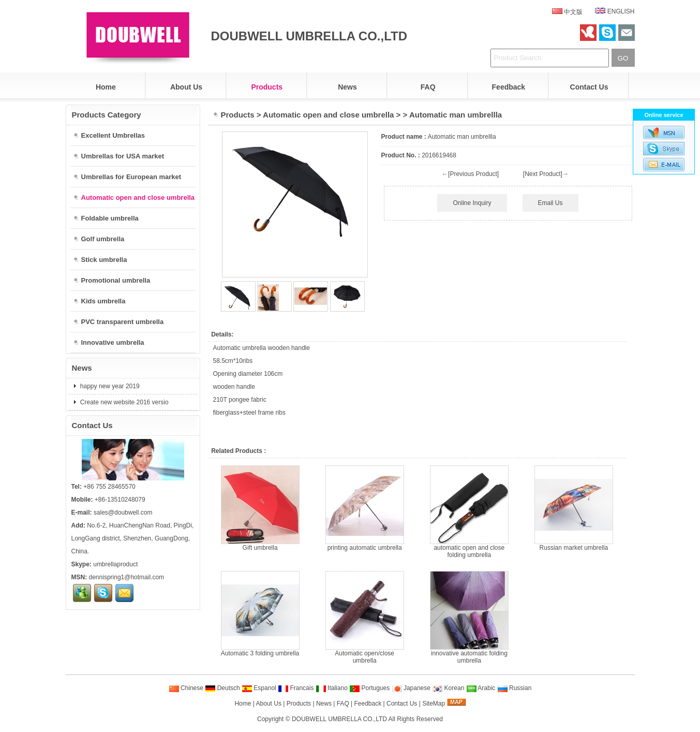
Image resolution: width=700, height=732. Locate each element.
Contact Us (589, 87)
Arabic (481, 688)
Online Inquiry (472, 203)
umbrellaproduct (115, 564)
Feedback (509, 87)
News (347, 87)
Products (267, 87)
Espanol (259, 688)
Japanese (411, 688)
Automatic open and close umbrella (328, 115)
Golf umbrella (99, 239)
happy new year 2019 (109, 386)
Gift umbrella (260, 548)
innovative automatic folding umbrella (469, 657)
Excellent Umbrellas (109, 135)
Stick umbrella (100, 260)
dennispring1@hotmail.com (127, 577)
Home (106, 87)
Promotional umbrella (112, 280)
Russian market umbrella (574, 548)
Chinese (186, 688)
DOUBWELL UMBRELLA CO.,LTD (339, 719)
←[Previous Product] (470, 174)
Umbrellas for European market (127, 177)
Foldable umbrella (106, 218)
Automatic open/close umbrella (364, 657)
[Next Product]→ (546, 174)
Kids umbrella (99, 301)
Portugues (369, 688)
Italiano (332, 688)
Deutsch (222, 688)
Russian (515, 688)
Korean (448, 688)
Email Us (550, 203)
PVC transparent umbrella (118, 322)
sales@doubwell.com (123, 513)
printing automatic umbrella (365, 548)
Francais (296, 688)
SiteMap (434, 704)
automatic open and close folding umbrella (469, 551)
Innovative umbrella (109, 342)
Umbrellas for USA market (119, 156)
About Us (186, 87)
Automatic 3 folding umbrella (260, 653)
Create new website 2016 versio (124, 402)
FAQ (428, 87)
